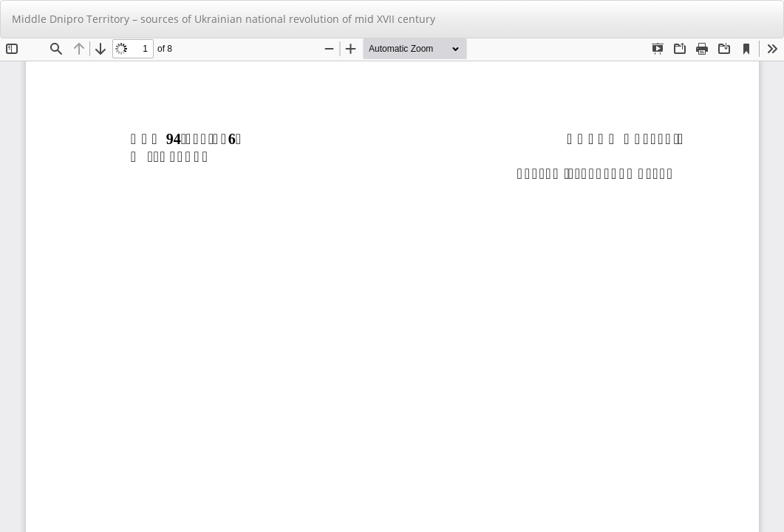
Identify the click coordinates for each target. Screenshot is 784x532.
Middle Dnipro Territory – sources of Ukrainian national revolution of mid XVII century (224, 19)
